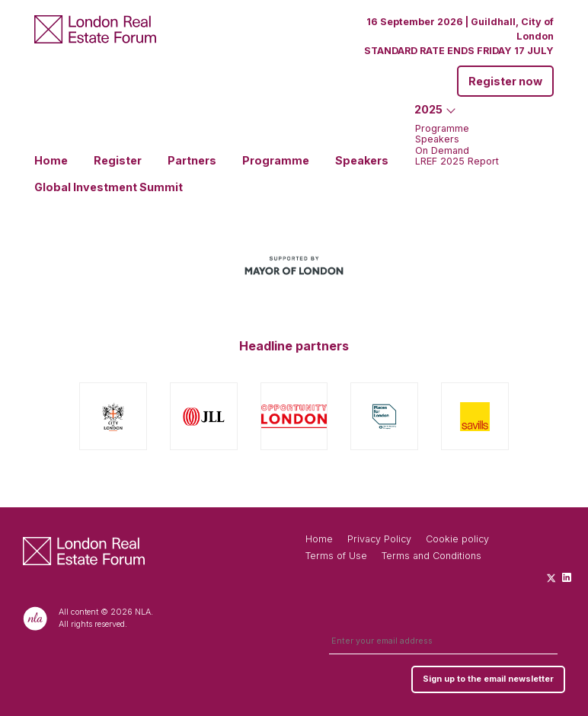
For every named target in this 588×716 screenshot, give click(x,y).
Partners (192, 161)
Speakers (362, 161)
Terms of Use (336, 556)
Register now (505, 81)
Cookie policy (457, 539)
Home (51, 161)
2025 (428, 110)
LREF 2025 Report (457, 162)
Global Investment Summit (109, 187)
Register (118, 161)
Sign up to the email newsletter (488, 679)
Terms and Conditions (431, 556)
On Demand (442, 151)
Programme (276, 161)
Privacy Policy (379, 539)
